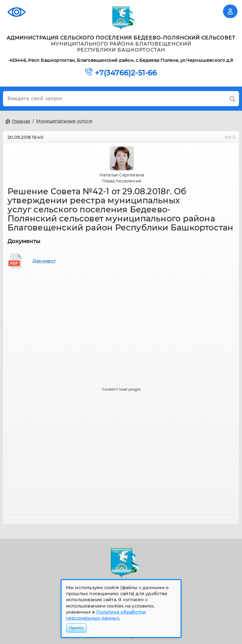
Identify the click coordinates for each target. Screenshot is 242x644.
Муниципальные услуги (64, 121)
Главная (17, 121)
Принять (76, 628)
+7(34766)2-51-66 (126, 73)
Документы (24, 241)
